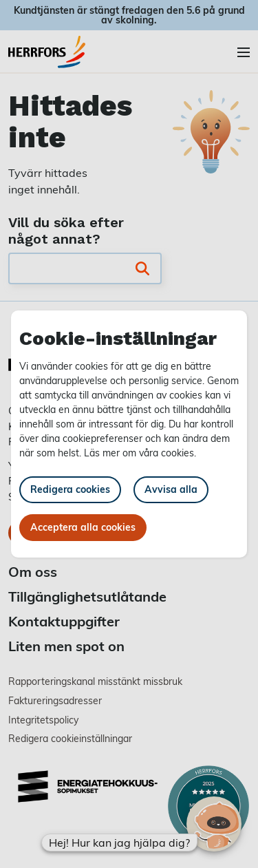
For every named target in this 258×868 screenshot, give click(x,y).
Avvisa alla (171, 489)
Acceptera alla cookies (83, 527)
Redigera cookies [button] (70, 489)
